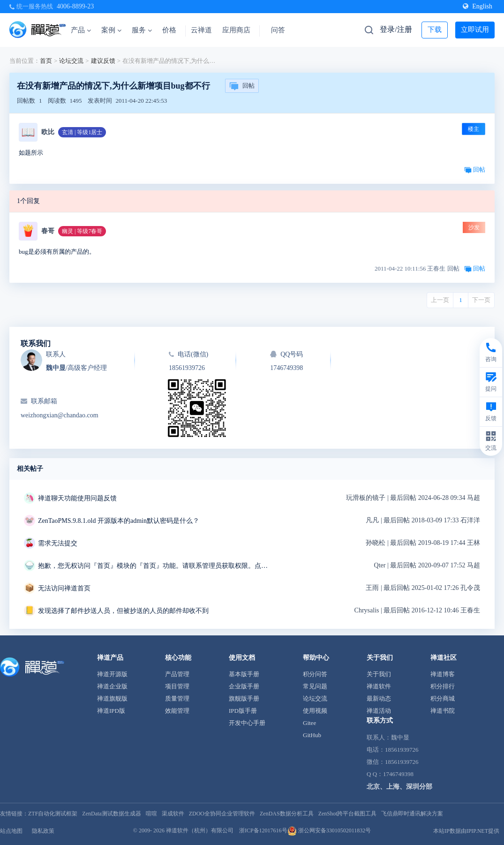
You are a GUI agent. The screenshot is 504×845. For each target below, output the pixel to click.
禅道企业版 (112, 686)
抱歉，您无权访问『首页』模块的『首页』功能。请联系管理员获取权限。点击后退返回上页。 (155, 566)
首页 (46, 61)
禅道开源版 (112, 674)
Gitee (309, 723)
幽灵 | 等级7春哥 (82, 231)
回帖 (242, 86)
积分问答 (315, 674)
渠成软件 (173, 814)
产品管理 (177, 674)
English (478, 6)
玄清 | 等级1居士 (82, 132)
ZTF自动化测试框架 (53, 814)
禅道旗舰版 (112, 698)
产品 (81, 30)
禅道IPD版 (111, 711)
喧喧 (151, 814)
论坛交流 (71, 61)
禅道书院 (443, 711)
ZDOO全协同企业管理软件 (222, 814)
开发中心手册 (247, 723)
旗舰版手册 (244, 698)
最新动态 (379, 698)
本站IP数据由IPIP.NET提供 (466, 831)
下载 (435, 30)
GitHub (312, 735)
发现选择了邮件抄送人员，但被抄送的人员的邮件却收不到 (123, 611)
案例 (111, 30)
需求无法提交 (58, 543)
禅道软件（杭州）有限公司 (200, 830)
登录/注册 (396, 29)
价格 (169, 30)
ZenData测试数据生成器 (111, 814)
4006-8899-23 (75, 6)
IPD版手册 (243, 711)
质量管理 (177, 698)
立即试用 (475, 30)
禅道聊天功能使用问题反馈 (77, 498)
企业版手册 (244, 686)
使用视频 (315, 711)
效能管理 (177, 711)
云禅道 (201, 30)
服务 (142, 30)
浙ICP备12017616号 (263, 830)
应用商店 (236, 30)
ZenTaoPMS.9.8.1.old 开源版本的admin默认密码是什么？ (119, 521)
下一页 (481, 300)
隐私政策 (43, 831)
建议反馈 (103, 61)
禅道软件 (379, 686)
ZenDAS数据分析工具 (287, 814)
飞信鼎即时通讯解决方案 (412, 814)
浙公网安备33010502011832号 (329, 830)
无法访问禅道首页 (64, 588)
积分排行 (443, 686)
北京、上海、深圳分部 (399, 787)
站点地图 (11, 831)
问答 (278, 30)
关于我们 (379, 674)
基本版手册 (244, 674)
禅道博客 (443, 674)
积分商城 (443, 698)
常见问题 (315, 686)
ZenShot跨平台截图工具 (348, 814)
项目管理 (177, 686)
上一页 (440, 300)
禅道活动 (379, 711)
